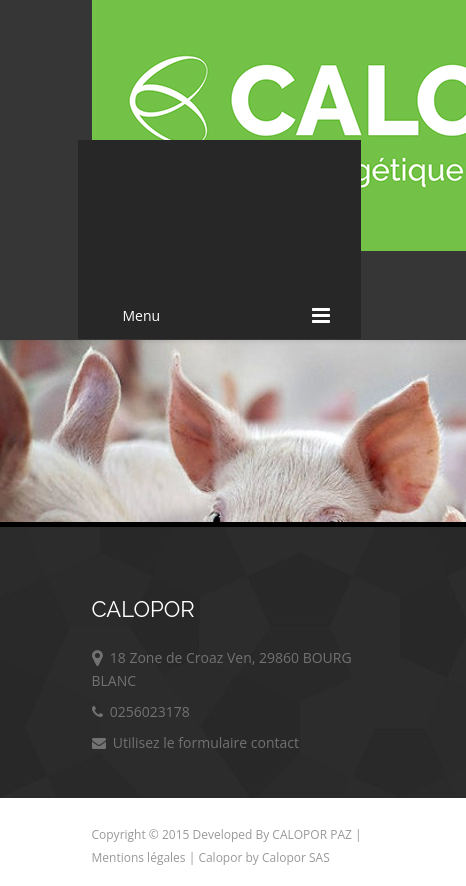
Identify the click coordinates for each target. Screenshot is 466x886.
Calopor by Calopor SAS (263, 857)
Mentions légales (139, 857)
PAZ (341, 834)
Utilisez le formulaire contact (206, 742)
